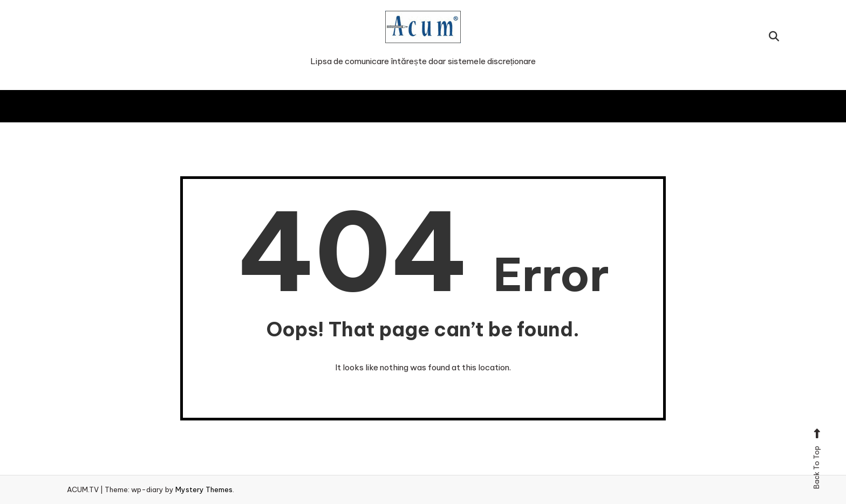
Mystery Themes (204, 489)
